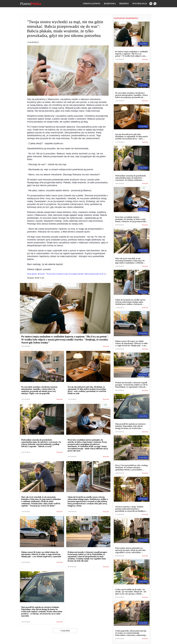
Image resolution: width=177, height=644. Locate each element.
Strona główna (92, 4)
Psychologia (140, 4)
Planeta (30, 4)
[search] (155, 4)
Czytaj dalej (65, 631)
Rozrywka (110, 4)
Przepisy (124, 4)
